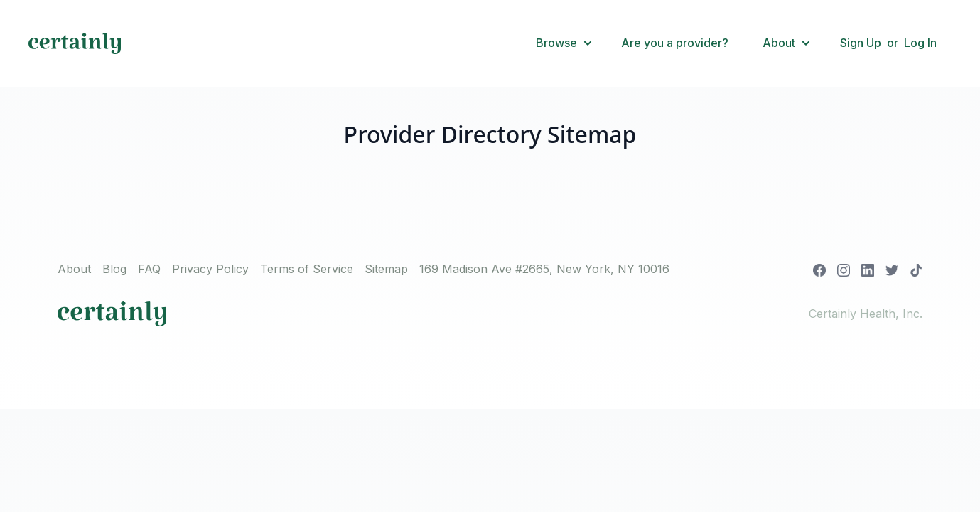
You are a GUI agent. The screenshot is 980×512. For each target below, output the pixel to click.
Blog (114, 269)
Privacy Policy (210, 269)
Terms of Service (307, 269)
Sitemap (386, 269)
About (74, 269)
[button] (564, 43)
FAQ (149, 269)
